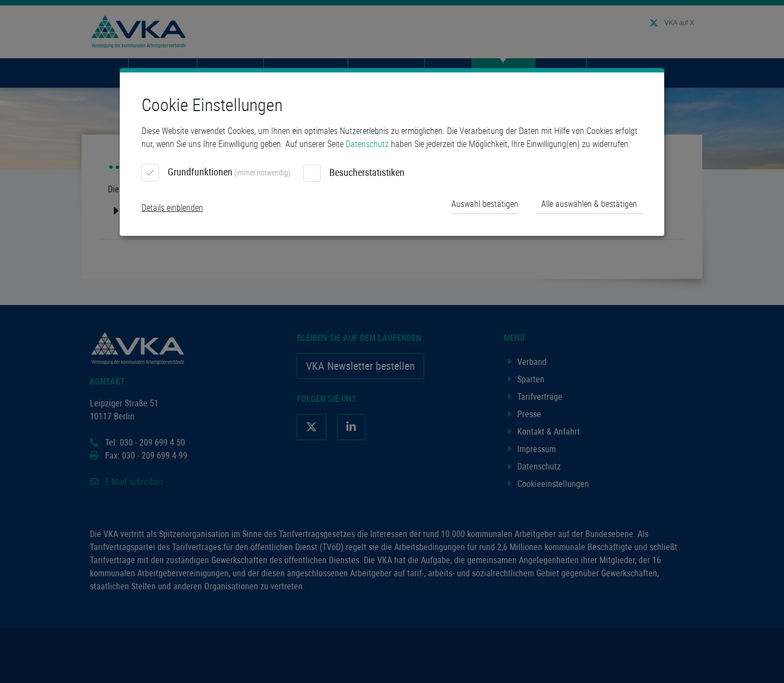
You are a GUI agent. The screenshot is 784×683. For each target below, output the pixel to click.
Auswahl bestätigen (485, 204)
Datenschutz (367, 144)
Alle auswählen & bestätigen (589, 204)
